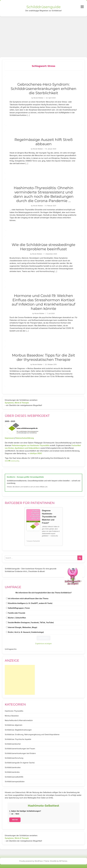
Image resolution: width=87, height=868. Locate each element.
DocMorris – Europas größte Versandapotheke (25, 477)
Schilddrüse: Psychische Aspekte (18, 739)
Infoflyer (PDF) (36, 453)
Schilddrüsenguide (43, 7)
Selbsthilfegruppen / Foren (19, 608)
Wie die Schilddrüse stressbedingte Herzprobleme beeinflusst (44, 247)
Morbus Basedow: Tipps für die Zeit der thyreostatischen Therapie (43, 357)
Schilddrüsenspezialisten (15, 781)
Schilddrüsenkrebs (12, 772)
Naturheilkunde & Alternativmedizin (19, 720)
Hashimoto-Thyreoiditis (14, 711)
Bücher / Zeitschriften (17, 618)
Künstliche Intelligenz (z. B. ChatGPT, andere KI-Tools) (30, 603)
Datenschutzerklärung (25, 438)
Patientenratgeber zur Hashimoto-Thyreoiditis (31, 445)
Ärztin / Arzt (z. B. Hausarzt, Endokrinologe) (26, 632)
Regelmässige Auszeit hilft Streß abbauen (43, 142)
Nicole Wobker (38, 98)
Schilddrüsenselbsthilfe (14, 777)
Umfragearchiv (11, 649)
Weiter (15, 820)
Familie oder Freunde (17, 613)
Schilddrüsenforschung (14, 758)
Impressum (9, 438)
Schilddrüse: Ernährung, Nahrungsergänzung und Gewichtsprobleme (32, 734)
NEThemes (63, 861)
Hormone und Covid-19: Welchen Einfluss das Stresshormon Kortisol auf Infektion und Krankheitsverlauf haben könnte (43, 302)
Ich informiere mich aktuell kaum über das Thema (28, 598)
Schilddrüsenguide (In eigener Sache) (20, 763)
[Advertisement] (43, 34)
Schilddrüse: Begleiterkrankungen (18, 730)
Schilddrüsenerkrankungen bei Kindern (20, 753)
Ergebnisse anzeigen (44, 643)
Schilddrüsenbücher (13, 744)
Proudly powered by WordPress (31, 861)
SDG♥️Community (12, 461)
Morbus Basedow (12, 716)
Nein (16, 814)
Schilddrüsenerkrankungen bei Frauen (20, 749)
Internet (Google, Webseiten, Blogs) (23, 627)
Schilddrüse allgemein (14, 725)
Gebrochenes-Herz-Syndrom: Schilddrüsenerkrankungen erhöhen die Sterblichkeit (43, 89)
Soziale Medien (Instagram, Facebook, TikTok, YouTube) (31, 622)
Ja (11, 814)
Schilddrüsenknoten (13, 767)
